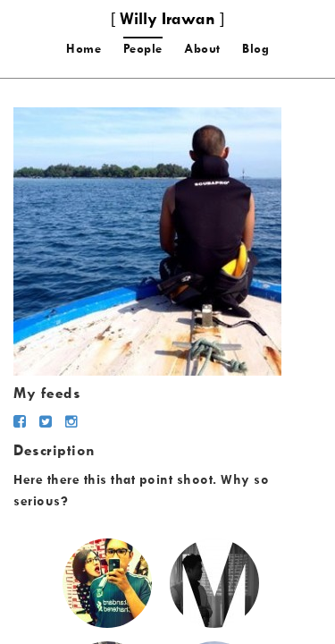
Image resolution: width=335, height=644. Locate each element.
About (202, 48)
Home (84, 48)
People (143, 48)
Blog (255, 48)
